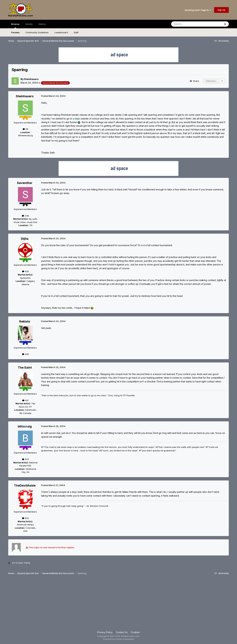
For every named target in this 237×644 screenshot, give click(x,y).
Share (194, 81)
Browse (15, 26)
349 (25, 354)
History (42, 24)
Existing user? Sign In (198, 10)
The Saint (25, 367)
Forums (15, 32)
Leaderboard (61, 32)
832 (25, 518)
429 (25, 271)
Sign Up (221, 10)
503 (25, 459)
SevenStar (25, 183)
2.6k (25, 216)
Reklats (25, 321)
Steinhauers (31, 79)
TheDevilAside (25, 485)
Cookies (135, 632)
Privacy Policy (105, 632)
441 (25, 400)
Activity (29, 24)
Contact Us (122, 632)
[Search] (188, 24)
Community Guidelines (37, 32)
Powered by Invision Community (118, 639)
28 (25, 129)
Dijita (25, 239)
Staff (76, 32)
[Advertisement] (118, 604)
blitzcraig (25, 426)
